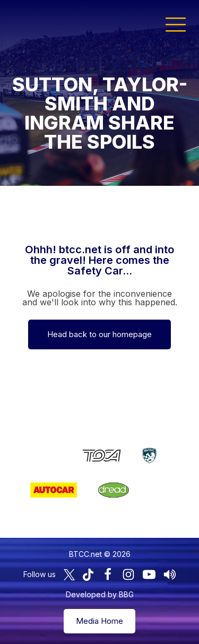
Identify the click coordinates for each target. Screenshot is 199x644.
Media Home (99, 621)
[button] (176, 24)
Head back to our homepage (99, 334)
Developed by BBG (100, 594)
